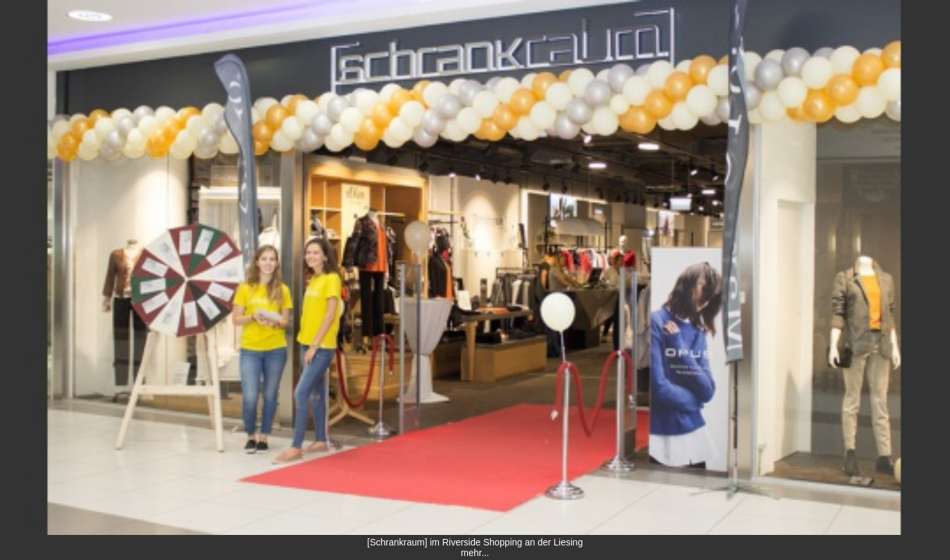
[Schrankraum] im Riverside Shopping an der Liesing (475, 542)
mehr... (475, 553)
